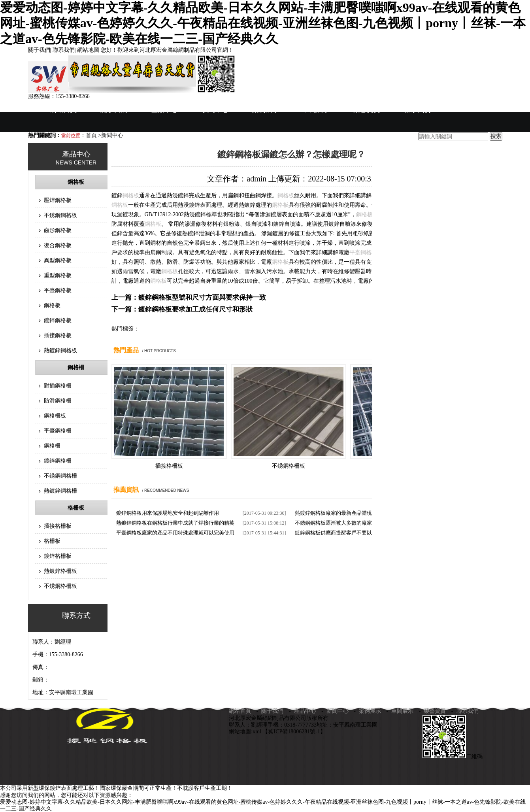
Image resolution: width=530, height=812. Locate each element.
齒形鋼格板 (58, 230)
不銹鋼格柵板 (60, 586)
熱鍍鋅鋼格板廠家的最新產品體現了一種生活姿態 (351, 513)
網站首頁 (63, 110)
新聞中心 (215, 110)
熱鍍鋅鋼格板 (60, 350)
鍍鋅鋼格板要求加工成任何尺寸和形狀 (195, 309)
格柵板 (76, 508)
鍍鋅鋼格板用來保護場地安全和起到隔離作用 (168, 513)
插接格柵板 (58, 526)
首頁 (92, 135)
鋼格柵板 (55, 416)
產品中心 (164, 110)
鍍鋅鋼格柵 (58, 461)
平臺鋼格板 (58, 290)
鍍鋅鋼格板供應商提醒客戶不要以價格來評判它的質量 (356, 533)
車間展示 (316, 110)
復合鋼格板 (58, 245)
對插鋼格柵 (58, 386)
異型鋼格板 (58, 260)
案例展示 (266, 110)
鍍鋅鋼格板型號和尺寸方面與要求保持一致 (202, 297)
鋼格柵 (76, 367)
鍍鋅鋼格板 (58, 320)
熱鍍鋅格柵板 (60, 571)
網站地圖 (88, 50)
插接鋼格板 (58, 335)
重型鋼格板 (58, 275)
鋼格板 (76, 182)
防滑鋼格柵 (58, 401)
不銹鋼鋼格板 (60, 215)
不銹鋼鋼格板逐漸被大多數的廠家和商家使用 (346, 523)
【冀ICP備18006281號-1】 (294, 732)
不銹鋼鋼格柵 (60, 476)
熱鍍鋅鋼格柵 (60, 491)
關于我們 (39, 50)
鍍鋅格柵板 (58, 556)
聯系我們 (64, 50)
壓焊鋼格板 (58, 200)
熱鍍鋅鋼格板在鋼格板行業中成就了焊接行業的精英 (175, 523)
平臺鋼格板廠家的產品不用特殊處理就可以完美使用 (175, 533)
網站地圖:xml (246, 732)
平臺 (355, 252)
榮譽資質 (367, 110)
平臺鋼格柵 (58, 431)
